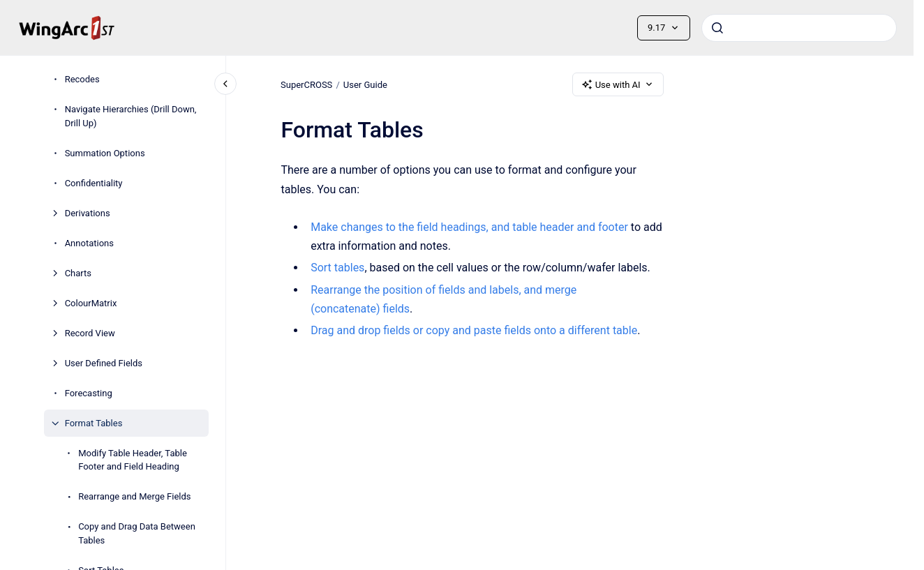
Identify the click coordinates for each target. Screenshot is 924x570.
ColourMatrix (91, 303)
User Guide (365, 84)
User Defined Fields (104, 363)
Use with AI (618, 84)
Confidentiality (94, 183)
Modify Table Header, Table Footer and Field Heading (133, 460)
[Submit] (717, 28)
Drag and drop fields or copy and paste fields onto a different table (474, 330)
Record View (90, 333)
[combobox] (799, 28)
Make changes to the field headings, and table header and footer (469, 227)
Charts (78, 273)
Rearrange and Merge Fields (134, 496)
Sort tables (337, 268)
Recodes (82, 79)
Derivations (88, 213)
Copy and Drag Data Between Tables (137, 533)
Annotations (89, 243)
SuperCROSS (306, 84)
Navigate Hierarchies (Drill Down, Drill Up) (131, 116)
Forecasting (89, 393)
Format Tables (94, 423)
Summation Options (105, 153)
